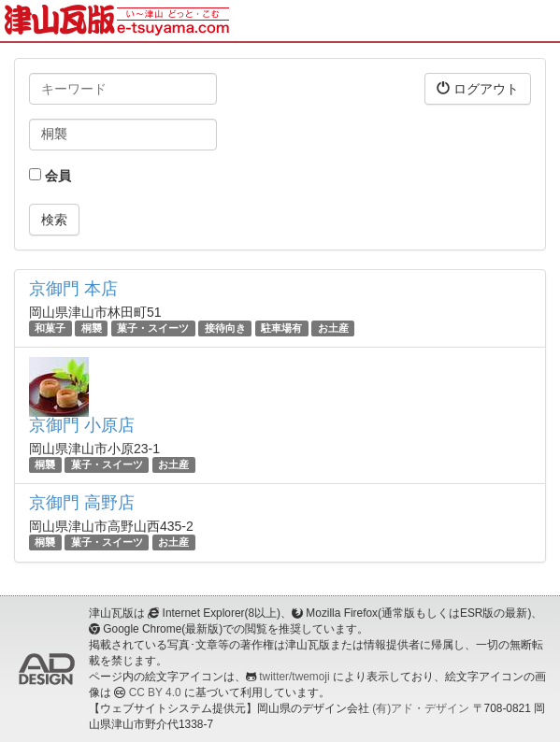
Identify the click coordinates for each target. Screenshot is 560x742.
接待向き (225, 328)
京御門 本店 (73, 289)
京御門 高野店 (82, 503)
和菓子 (50, 328)
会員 (50, 176)
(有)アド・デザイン (421, 708)
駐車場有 (281, 328)
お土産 (333, 328)
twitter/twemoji (294, 677)
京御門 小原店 (82, 425)
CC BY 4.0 (155, 692)
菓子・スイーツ (153, 328)
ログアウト (478, 88)
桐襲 (92, 328)
